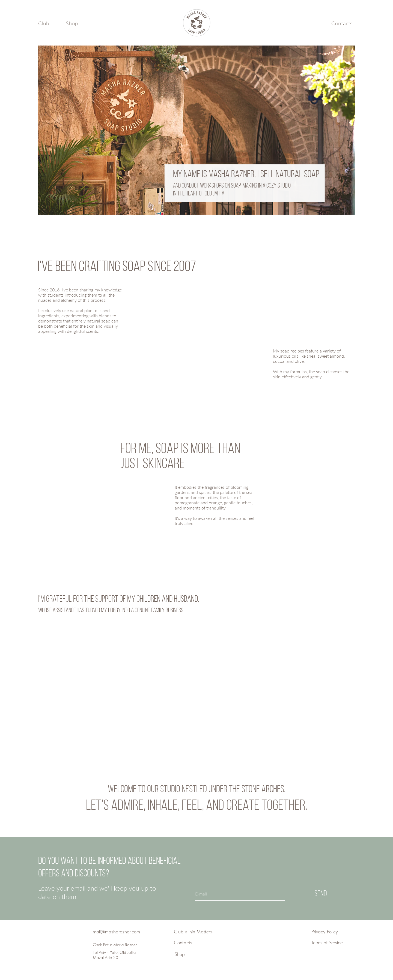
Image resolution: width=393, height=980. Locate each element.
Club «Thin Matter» (193, 932)
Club (44, 23)
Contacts (342, 23)
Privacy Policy (324, 932)
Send (321, 894)
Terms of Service (327, 943)
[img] (56, 945)
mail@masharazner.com (116, 932)
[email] (240, 894)
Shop (72, 23)
